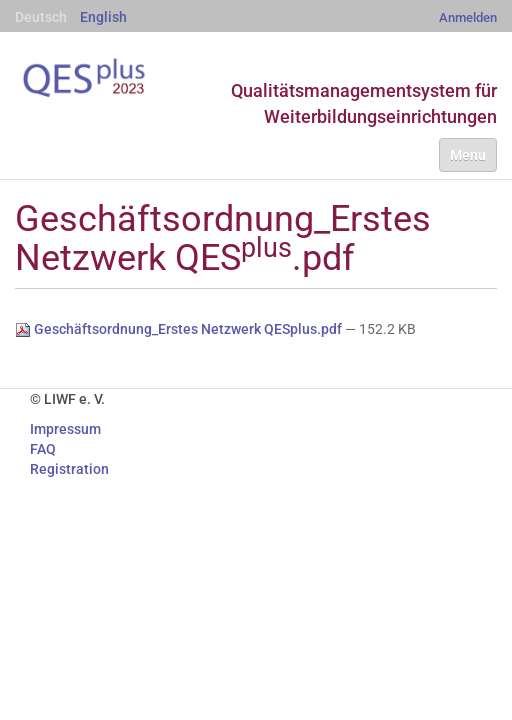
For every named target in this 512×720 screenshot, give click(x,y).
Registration (69, 469)
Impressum (65, 429)
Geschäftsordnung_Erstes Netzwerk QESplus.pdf (180, 329)
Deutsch (41, 17)
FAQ (43, 449)
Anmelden (468, 17)
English (103, 17)
